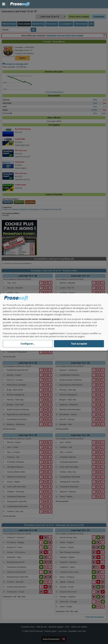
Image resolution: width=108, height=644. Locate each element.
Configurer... (28, 344)
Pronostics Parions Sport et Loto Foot (20, 4)
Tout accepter (79, 344)
